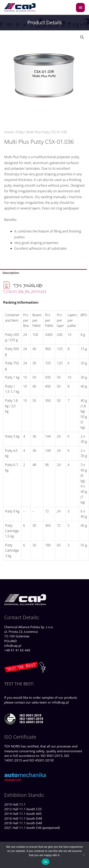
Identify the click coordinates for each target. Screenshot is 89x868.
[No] (84, 855)
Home (9, 132)
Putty (20, 132)
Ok (46, 862)
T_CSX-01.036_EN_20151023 (25, 292)
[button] (82, 37)
